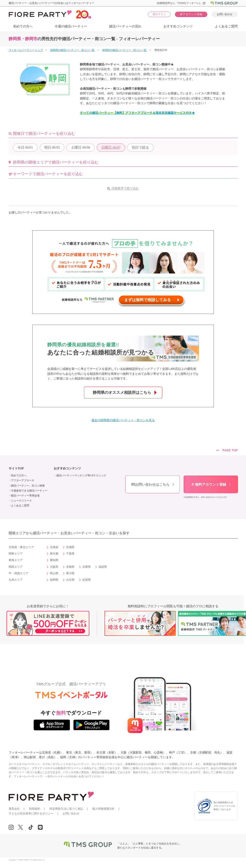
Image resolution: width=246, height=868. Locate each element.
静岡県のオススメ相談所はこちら (122, 393)
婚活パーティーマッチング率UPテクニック (81, 475)
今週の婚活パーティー (71, 26)
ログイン (159, 14)
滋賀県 (103, 567)
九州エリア (16, 580)
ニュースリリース (21, 501)
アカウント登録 (191, 14)
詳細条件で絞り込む (125, 188)
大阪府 (54, 567)
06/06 (81, 147)
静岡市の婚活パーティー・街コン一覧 (125, 50)
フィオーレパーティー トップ (26, 50)
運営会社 (14, 809)
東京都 (54, 554)
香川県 (70, 573)
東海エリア (16, 560)
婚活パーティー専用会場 (25, 496)
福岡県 (54, 580)
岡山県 (54, 573)
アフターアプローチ (23, 480)
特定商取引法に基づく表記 (66, 809)
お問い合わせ (225, 14)
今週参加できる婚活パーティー (29, 491)
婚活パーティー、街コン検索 (28, 486)
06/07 (111, 147)
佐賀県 (86, 580)
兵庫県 (86, 567)
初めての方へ (23, 26)
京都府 (70, 567)
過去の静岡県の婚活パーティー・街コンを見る (123, 420)
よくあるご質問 (226, 26)
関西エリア (16, 567)
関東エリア (16, 554)
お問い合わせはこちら (150, 484)
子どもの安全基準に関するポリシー (31, 813)
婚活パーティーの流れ (125, 26)
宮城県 (70, 547)
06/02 (52, 147)
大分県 (70, 580)
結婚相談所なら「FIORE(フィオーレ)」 (181, 3)
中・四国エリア (18, 573)
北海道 (54, 547)
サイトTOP (16, 468)
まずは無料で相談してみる (148, 300)
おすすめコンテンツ (178, 26)
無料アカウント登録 (209, 484)
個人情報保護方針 (103, 809)
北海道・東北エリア (21, 547)
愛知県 (54, 560)
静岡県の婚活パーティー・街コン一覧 (73, 50)
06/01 (25, 147)
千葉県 (70, 554)
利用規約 (35, 809)
